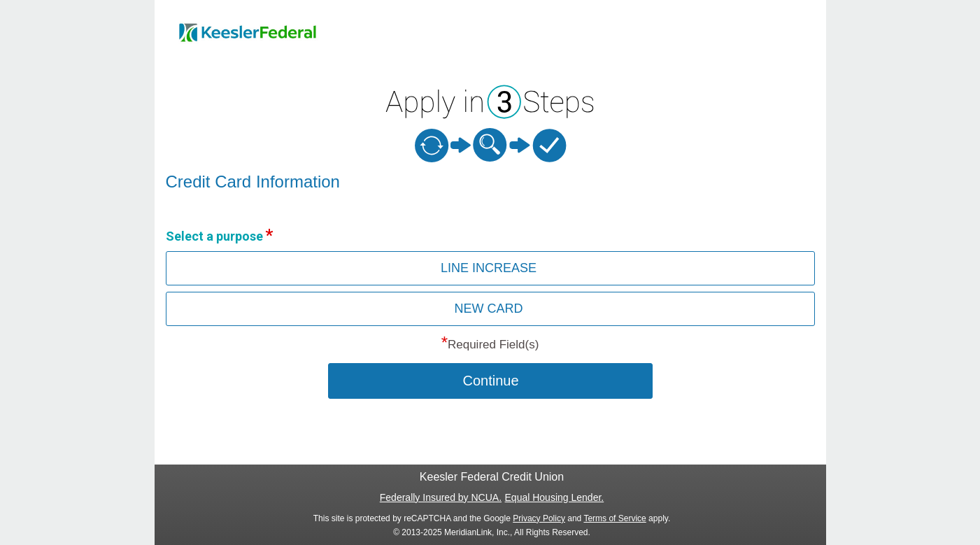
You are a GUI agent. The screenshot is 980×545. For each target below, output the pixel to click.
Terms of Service (615, 518)
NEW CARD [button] (489, 309)
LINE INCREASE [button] (489, 268)
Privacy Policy (539, 518)
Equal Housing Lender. (555, 497)
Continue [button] (490, 381)
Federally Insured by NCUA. (441, 497)
